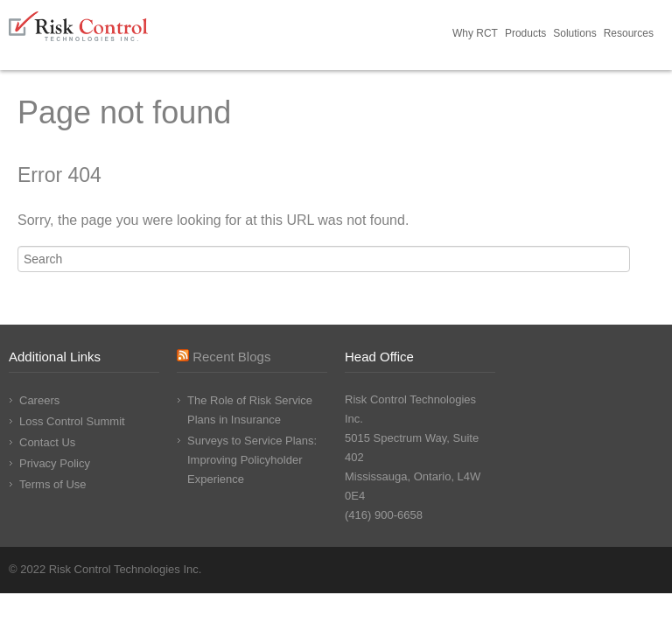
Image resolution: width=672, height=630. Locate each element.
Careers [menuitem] (39, 400)
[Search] (324, 259)
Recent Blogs (231, 357)
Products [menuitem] (525, 33)
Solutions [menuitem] (574, 33)
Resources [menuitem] (629, 33)
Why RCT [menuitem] (475, 33)
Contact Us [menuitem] (47, 442)
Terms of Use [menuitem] (53, 484)
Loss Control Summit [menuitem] (72, 421)
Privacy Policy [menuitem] (55, 463)
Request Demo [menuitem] (661, 35)
